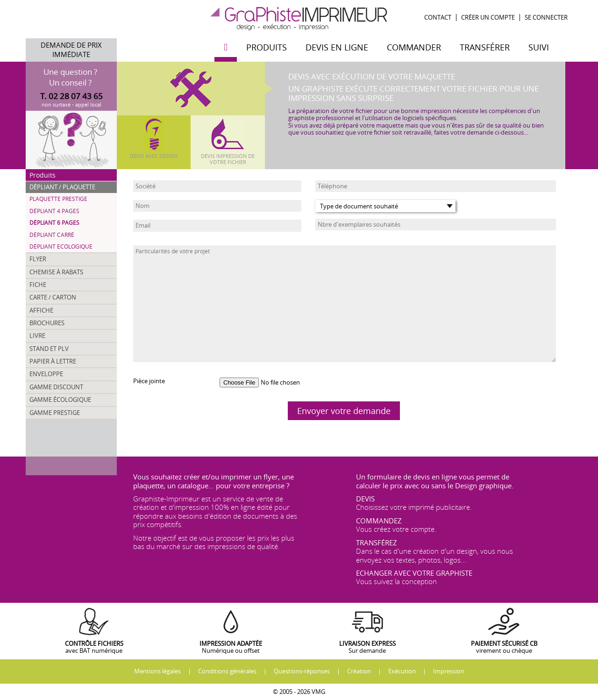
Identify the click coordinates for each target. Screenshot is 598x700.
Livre (37, 336)
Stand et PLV (49, 349)
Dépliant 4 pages (54, 211)
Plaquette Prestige (58, 199)
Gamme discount (56, 387)
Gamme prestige (55, 413)
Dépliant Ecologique (61, 246)
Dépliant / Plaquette (62, 187)
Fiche (38, 285)
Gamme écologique (60, 400)
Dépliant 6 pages (54, 223)
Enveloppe (46, 374)
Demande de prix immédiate (71, 50)
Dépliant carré (52, 235)
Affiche (41, 310)
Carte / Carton (53, 297)
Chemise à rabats (56, 272)
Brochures (47, 323)
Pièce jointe (149, 381)
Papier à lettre (53, 361)
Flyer (38, 259)
